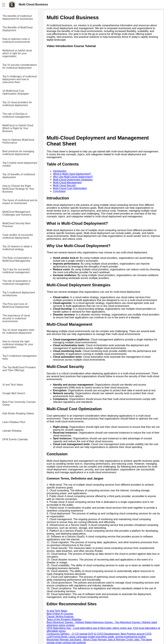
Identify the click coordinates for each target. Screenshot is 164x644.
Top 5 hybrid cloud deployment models (20, 164)
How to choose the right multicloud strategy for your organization (18, 344)
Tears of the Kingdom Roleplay (64, 619)
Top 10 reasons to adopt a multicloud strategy (17, 248)
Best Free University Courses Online (19, 403)
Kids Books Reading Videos (18, 413)
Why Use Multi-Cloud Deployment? (73, 177)
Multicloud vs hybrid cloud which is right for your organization (17, 53)
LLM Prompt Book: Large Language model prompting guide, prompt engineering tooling (96, 637)
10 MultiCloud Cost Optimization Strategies (16, 92)
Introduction (60, 171)
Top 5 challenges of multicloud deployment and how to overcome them (20, 79)
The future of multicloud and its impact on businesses (20, 202)
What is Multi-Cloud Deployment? (72, 174)
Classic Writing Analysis (60, 617)
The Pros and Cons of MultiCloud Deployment (16, 305)
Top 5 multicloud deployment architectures (19, 294)
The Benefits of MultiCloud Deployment (17, 29)
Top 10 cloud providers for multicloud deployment (17, 104)
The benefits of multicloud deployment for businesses (18, 17)
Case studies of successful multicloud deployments (18, 236)
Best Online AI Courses (60, 614)
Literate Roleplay (12, 431)
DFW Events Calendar (15, 439)
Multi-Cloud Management (67, 183)
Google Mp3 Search (14, 393)
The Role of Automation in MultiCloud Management (17, 259)
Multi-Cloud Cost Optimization (70, 188)
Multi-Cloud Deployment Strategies (73, 180)
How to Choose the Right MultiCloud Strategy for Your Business (18, 189)
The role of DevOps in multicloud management (16, 115)
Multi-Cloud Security (64, 185)
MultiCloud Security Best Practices (16, 225)
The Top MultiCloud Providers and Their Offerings (19, 369)
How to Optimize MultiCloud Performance (18, 141)
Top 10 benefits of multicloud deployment (19, 176)
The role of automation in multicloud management (17, 282)
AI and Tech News (13, 385)
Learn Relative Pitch (14, 422)
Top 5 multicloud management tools (19, 357)
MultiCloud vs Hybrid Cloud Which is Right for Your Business (18, 128)
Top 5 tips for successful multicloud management (16, 271)
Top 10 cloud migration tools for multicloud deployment (18, 331)
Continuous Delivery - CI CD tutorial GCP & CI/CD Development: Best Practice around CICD (99, 634)
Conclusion (59, 191)
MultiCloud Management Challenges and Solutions (17, 213)
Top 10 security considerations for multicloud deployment (20, 66)
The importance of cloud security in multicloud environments (16, 318)
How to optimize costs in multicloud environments (16, 40)
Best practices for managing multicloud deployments (18, 153)
